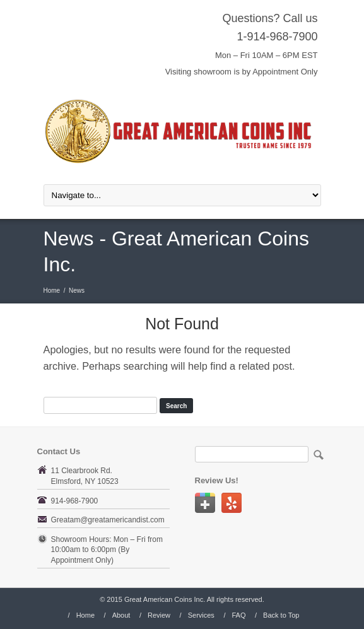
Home (52, 291)
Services (201, 615)
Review (159, 615)
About (121, 615)
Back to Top (281, 615)
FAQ (238, 615)
